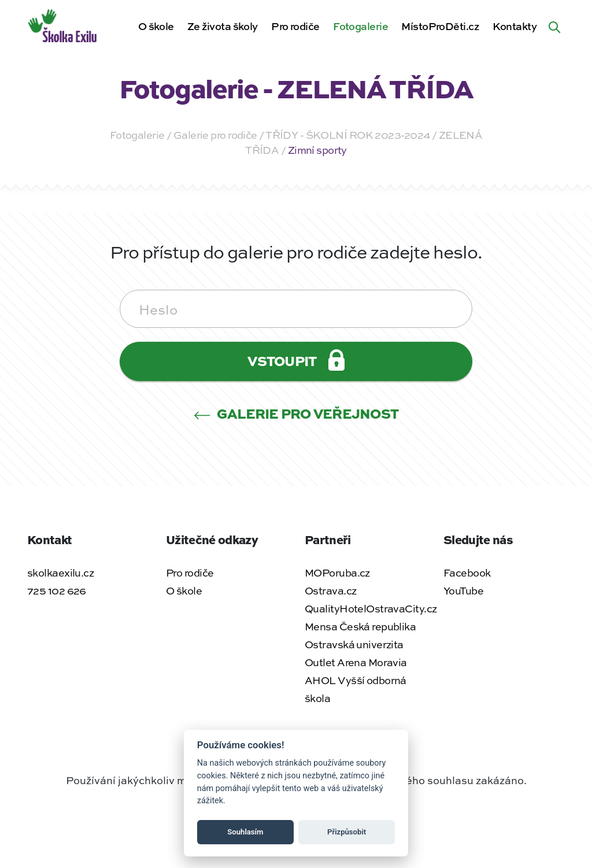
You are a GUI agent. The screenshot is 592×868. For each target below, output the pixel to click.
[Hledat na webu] (554, 26)
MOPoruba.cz (337, 572)
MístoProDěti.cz (440, 26)
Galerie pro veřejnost (296, 413)
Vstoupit (296, 360)
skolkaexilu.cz (60, 572)
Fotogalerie (360, 26)
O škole (156, 26)
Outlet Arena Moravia (356, 662)
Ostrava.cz (330, 590)
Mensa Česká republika (360, 626)
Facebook (467, 572)
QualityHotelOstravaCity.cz (371, 608)
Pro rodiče (295, 26)
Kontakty (515, 26)
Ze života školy (223, 26)
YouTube (463, 590)
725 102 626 (57, 590)
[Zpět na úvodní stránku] (63, 24)
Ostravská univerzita (354, 644)
